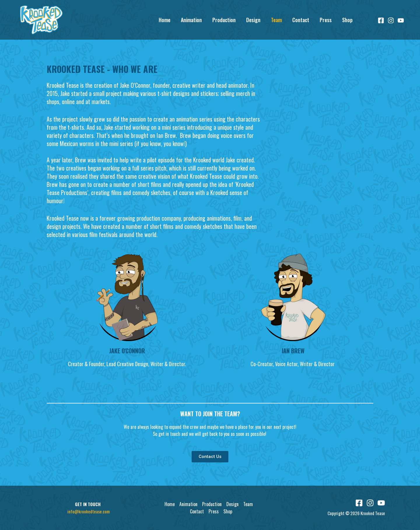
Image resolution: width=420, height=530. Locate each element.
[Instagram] (391, 20)
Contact (301, 20)
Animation (191, 20)
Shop (347, 20)
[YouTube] (401, 20)
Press (326, 20)
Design (253, 20)
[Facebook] (381, 20)
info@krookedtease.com (89, 511)
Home (164, 20)
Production (224, 20)
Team (276, 20)
